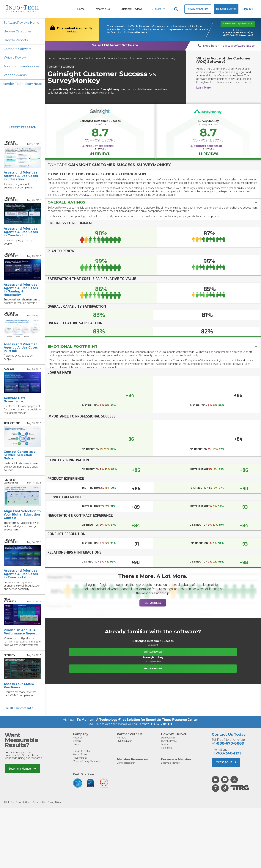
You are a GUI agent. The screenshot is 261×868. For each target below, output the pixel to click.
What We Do (103, 9)
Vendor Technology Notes (23, 84)
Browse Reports (16, 40)
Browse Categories (18, 31)
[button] (153, 174)
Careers (77, 741)
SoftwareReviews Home (22, 23)
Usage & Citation (82, 751)
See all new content (19, 708)
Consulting (167, 748)
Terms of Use (80, 755)
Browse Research (126, 763)
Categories (64, 58)
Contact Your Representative (238, 24)
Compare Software (18, 49)
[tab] (153, 174)
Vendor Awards (15, 75)
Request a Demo (226, 9)
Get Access (153, 603)
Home (81, 9)
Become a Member (22, 769)
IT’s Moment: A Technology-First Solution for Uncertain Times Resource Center (137, 720)
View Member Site (198, 9)
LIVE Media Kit (125, 741)
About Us (78, 738)
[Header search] (177, 9)
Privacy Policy (80, 758)
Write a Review (15, 58)
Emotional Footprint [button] (73, 346)
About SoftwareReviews (22, 66)
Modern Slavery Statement (87, 761)
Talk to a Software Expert (238, 46)
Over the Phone (169, 741)
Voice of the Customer (88, 58)
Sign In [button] (248, 9)
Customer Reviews (132, 9)
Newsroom (78, 745)
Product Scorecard (100, 146)
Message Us (226, 762)
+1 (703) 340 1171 (161, 724)
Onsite (164, 745)
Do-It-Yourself (168, 738)
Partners (122, 738)
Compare (110, 58)
